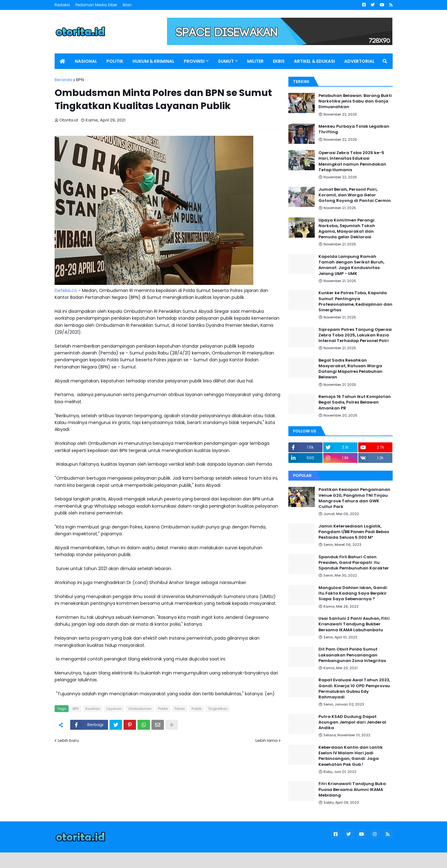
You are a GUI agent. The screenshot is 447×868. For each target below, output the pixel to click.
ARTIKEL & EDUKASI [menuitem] (314, 61)
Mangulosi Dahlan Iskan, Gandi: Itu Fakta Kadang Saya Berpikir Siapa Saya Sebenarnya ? (353, 593)
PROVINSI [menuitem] (194, 61)
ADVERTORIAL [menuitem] (359, 61)
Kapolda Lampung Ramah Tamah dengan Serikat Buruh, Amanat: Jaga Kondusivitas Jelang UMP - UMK (351, 265)
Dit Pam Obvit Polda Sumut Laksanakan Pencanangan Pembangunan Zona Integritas (352, 655)
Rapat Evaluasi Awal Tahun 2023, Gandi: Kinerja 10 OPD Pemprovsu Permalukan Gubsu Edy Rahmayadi (354, 689)
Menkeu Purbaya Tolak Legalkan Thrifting (354, 129)
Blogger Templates (98, 860)
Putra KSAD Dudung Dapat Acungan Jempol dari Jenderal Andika (352, 722)
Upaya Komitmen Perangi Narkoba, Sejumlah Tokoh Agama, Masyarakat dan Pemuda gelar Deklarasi (347, 229)
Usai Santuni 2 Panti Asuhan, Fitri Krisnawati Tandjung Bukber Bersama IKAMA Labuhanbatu (354, 624)
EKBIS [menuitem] (279, 61)
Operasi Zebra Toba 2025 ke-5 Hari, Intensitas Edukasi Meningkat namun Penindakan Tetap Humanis (352, 161)
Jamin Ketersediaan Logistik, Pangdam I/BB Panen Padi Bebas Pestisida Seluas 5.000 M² (354, 532)
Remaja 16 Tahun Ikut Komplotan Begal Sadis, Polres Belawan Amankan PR (355, 402)
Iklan (127, 5)
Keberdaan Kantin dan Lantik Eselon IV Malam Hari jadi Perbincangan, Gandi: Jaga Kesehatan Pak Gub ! (351, 756)
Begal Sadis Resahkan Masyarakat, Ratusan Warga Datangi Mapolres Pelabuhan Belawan (350, 369)
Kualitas (93, 709)
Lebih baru (68, 740)
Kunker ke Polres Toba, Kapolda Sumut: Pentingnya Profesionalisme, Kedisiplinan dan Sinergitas (355, 302)
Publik (196, 709)
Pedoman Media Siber (96, 5)
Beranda (63, 80)
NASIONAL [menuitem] (86, 61)
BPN (80, 80)
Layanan (114, 709)
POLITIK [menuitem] (115, 61)
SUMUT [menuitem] (226, 61)
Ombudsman (140, 709)
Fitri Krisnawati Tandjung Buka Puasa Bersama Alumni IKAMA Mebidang (352, 789)
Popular (302, 475)
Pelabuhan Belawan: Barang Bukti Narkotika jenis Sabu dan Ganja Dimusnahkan (355, 101)
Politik (163, 709)
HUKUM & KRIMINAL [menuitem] (154, 61)
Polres (180, 709)
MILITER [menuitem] (255, 61)
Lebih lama (266, 740)
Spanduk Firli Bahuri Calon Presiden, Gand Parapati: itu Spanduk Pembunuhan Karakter (354, 563)
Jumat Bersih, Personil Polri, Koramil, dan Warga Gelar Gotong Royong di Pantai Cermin (355, 195)
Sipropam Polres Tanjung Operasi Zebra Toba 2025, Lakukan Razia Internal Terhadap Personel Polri (355, 335)
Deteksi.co (66, 290)
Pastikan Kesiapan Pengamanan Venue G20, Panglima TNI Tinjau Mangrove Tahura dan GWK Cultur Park (354, 498)
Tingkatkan (218, 709)
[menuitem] (62, 61)
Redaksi (62, 5)
